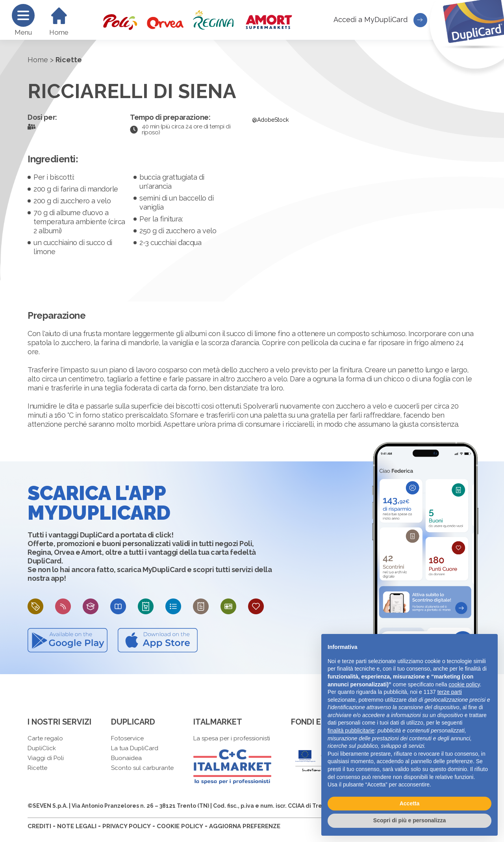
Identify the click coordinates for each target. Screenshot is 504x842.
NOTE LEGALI (77, 826)
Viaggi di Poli (46, 758)
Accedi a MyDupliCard (380, 20)
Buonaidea (126, 758)
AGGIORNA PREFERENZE (245, 826)
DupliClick (42, 748)
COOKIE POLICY (180, 826)
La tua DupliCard (135, 748)
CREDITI (39, 826)
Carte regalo (45, 738)
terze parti (450, 692)
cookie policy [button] (464, 684)
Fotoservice (127, 738)
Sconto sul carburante (142, 768)
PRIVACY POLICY (127, 826)
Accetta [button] (410, 803)
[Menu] (23, 15)
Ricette (37, 768)
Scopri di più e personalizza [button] (409, 820)
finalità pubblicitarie (351, 730)
